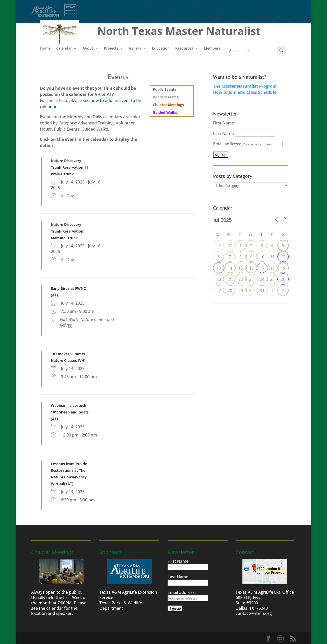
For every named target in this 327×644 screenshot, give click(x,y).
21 (230, 279)
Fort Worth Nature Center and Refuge (87, 322)
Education (161, 48)
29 (219, 246)
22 (241, 279)
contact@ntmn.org (254, 613)
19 (283, 268)
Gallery (135, 48)
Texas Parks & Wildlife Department (121, 606)
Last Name (223, 133)
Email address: (248, 144)
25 (272, 279)
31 (262, 291)
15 (241, 268)
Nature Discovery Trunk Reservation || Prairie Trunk (70, 167)
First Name (224, 123)
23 (251, 279)
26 (283, 279)
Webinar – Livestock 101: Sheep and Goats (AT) (70, 412)
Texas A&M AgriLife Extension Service (128, 595)
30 (230, 246)
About (88, 48)
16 (251, 268)
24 (262, 279)
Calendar (64, 48)
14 (230, 268)
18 (272, 268)
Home (45, 48)
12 (283, 257)
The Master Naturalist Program (245, 86)
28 (230, 291)
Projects (111, 48)
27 (219, 291)
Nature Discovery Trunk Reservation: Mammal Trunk (68, 231)
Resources (184, 48)
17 (262, 268)
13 (219, 268)
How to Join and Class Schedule (245, 92)
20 (219, 279)
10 (262, 257)
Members (212, 48)
